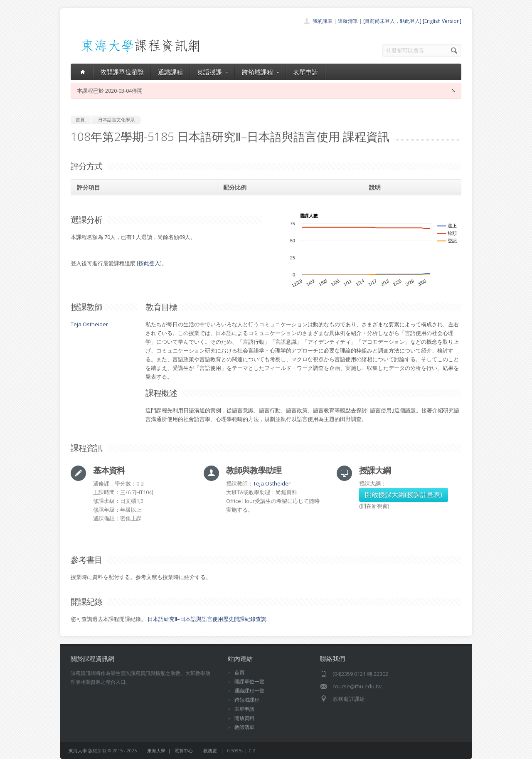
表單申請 (305, 72)
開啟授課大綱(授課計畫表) (404, 495)
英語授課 (212, 72)
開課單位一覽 (249, 681)
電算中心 (184, 750)
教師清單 (244, 727)
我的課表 (323, 21)
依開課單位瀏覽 (122, 72)
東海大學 (78, 750)
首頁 (239, 672)
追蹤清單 (348, 21)
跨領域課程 (260, 72)
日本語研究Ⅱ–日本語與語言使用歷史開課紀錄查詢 (207, 619)
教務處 (210, 750)
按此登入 (149, 263)
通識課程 (170, 72)
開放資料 (244, 718)
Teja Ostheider (89, 324)
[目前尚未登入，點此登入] (392, 21)
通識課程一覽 (249, 691)
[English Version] (442, 21)
